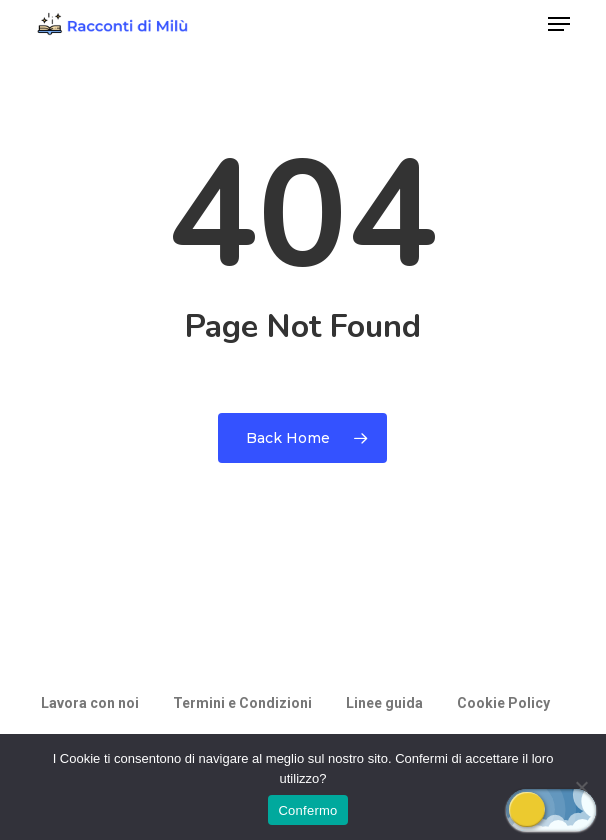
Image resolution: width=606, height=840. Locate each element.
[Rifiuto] (581, 787)
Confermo (307, 810)
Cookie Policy (503, 703)
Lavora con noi (90, 703)
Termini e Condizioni (242, 703)
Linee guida (384, 703)
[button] (559, 24)
